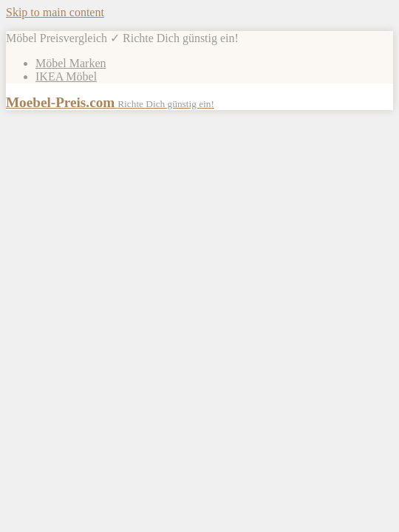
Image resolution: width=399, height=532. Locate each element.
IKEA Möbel (66, 76)
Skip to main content (55, 12)
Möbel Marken (71, 63)
